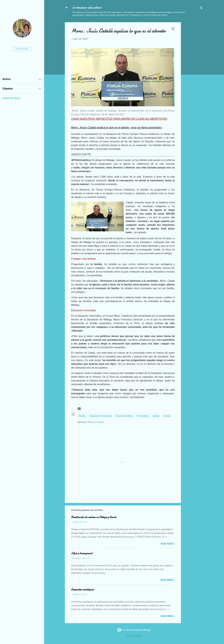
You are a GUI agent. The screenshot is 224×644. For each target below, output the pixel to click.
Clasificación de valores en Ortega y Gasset (94, 517)
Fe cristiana (143, 416)
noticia (167, 416)
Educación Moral (124, 416)
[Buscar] (201, 8)
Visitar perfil (22, 49)
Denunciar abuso (12, 98)
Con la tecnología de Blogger (134, 630)
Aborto (82, 416)
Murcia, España (96, 422)
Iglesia (156, 416)
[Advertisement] (204, 69)
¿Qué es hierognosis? (82, 553)
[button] (173, 29)
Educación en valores (101, 416)
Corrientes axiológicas (83, 590)
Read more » (168, 544)
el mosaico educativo (87, 7)
